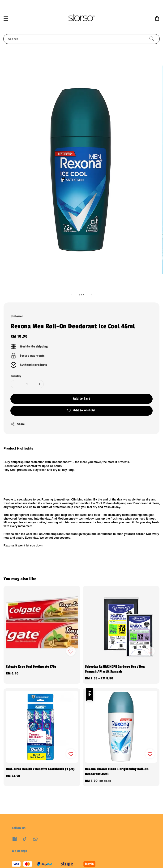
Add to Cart (82, 399)
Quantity (16, 376)
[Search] (152, 39)
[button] (6, 18)
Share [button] (18, 424)
